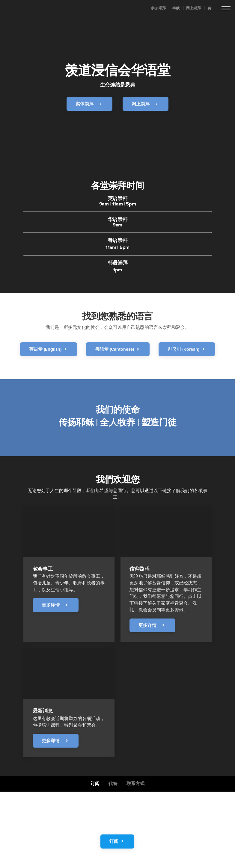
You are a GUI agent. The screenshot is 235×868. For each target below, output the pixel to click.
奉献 (176, 8)
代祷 (113, 784)
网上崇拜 (193, 8)
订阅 (95, 784)
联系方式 (135, 784)
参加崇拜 (158, 8)
